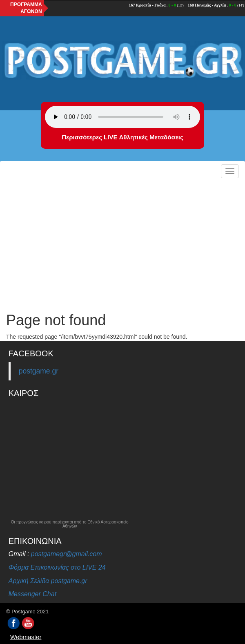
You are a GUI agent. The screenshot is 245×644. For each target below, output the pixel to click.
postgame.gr (39, 371)
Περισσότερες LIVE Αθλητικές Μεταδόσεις (122, 137)
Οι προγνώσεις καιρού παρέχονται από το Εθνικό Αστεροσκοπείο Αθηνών (70, 524)
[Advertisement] (122, 243)
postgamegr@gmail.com (67, 554)
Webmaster (26, 637)
